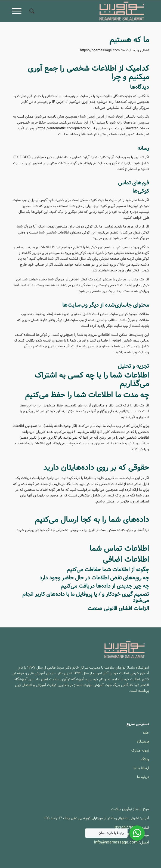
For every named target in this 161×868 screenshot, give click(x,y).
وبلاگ (145, 759)
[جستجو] (31, 11)
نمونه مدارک (140, 751)
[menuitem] (31, 11)
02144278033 (127, 828)
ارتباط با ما (141, 768)
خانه (146, 733)
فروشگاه (143, 742)
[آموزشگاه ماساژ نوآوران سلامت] (94, 11)
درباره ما (143, 777)
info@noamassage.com (116, 842)
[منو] (18, 11)
